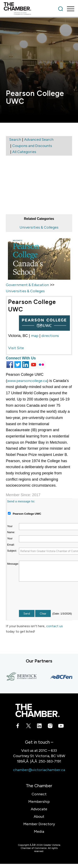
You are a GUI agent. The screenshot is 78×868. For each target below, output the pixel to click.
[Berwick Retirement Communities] (23, 677)
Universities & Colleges (39, 227)
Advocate (39, 809)
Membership (39, 802)
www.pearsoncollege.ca (27, 381)
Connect (39, 794)
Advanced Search (39, 140)
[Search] (61, 9)
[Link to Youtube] (61, 726)
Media (39, 831)
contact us (54, 626)
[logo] (32, 9)
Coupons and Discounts (32, 146)
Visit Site (16, 348)
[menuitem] (61, 9)
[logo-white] (37, 710)
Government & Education (27, 285)
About (39, 817)
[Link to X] (28, 726)
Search (15, 140)
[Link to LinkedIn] (39, 726)
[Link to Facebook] (17, 726)
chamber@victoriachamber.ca (39, 770)
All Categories (24, 152)
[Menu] (69, 9)
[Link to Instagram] (50, 726)
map (35, 336)
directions (50, 336)
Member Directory (39, 824)
